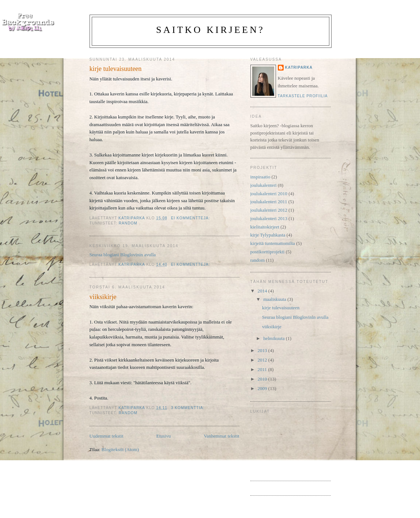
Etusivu (163, 436)
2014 (263, 291)
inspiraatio (260, 177)
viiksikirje (103, 297)
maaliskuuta (275, 299)
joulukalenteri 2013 (269, 218)
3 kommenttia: (189, 408)
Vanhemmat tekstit (221, 436)
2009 (263, 388)
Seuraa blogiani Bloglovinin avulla (123, 255)
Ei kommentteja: (191, 218)
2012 (263, 360)
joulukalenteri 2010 (269, 194)
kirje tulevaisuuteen (116, 69)
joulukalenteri (264, 185)
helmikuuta (275, 338)
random (128, 223)
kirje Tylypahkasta (268, 235)
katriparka (299, 67)
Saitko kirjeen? (210, 30)
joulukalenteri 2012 (269, 210)
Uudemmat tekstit (107, 436)
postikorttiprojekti (268, 252)
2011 (263, 369)
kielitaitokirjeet (265, 227)
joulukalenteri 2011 (269, 202)
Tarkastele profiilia (303, 96)
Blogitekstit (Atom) (120, 449)
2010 (263, 379)
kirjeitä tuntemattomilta (273, 243)
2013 (263, 350)
